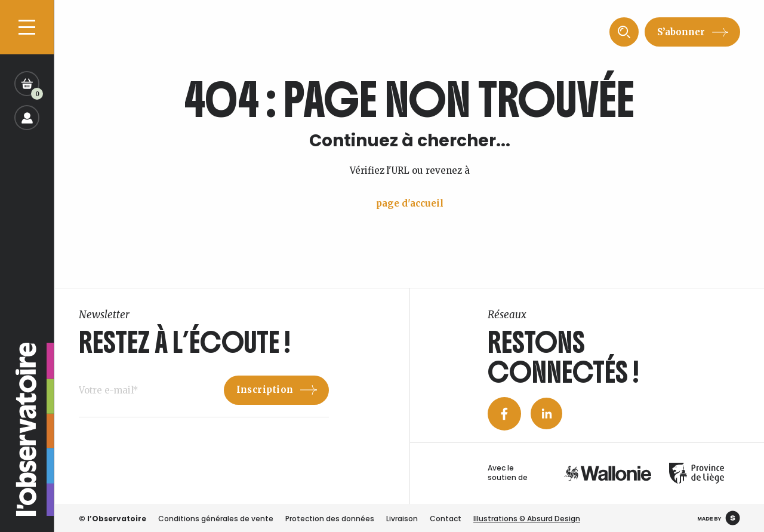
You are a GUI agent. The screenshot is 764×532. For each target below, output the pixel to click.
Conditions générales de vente (216, 519)
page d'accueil (410, 203)
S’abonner (681, 32)
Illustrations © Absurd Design (527, 519)
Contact (446, 519)
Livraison (402, 519)
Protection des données (330, 519)
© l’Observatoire (113, 519)
